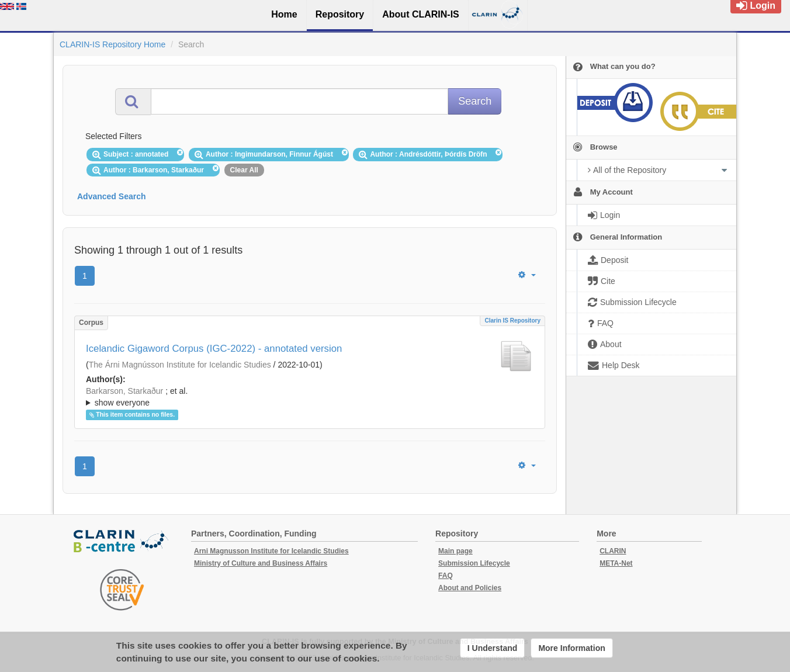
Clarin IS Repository (512, 321)
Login (756, 6)
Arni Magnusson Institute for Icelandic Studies (271, 551)
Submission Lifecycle (474, 563)
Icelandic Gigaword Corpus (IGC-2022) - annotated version (214, 349)
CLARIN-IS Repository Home (112, 44)
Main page (455, 551)
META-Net (616, 563)
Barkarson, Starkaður (124, 391)
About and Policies (470, 588)
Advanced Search (112, 196)
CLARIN (613, 551)
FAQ (446, 576)
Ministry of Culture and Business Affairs (261, 563)
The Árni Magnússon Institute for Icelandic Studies (180, 365)
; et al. (310, 397)
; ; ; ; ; (310, 397)
